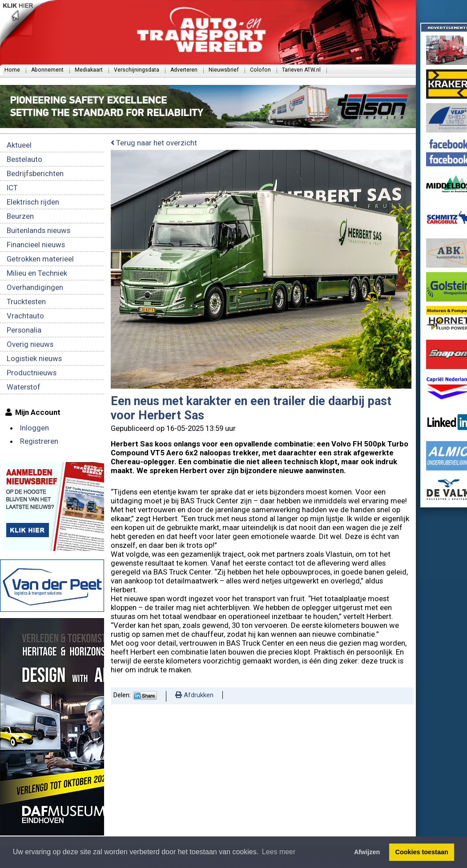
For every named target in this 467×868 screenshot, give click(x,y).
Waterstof (24, 387)
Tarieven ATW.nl (301, 70)
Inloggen (34, 428)
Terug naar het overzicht (154, 143)
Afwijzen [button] (367, 852)
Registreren (39, 441)
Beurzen (20, 216)
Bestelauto (24, 159)
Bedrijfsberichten (35, 173)
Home (12, 70)
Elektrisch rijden (33, 202)
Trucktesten (26, 301)
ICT (12, 188)
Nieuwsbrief (224, 70)
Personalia (24, 330)
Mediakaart (89, 70)
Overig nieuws (30, 344)
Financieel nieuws (36, 245)
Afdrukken (194, 695)
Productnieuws (32, 373)
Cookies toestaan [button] (422, 852)
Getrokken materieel (40, 259)
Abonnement (47, 70)
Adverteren (184, 70)
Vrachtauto (25, 316)
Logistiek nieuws (34, 358)
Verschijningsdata (137, 70)
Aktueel (19, 145)
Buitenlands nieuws (38, 230)
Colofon (260, 70)
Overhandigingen (35, 287)
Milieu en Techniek (37, 273)
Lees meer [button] (279, 852)
